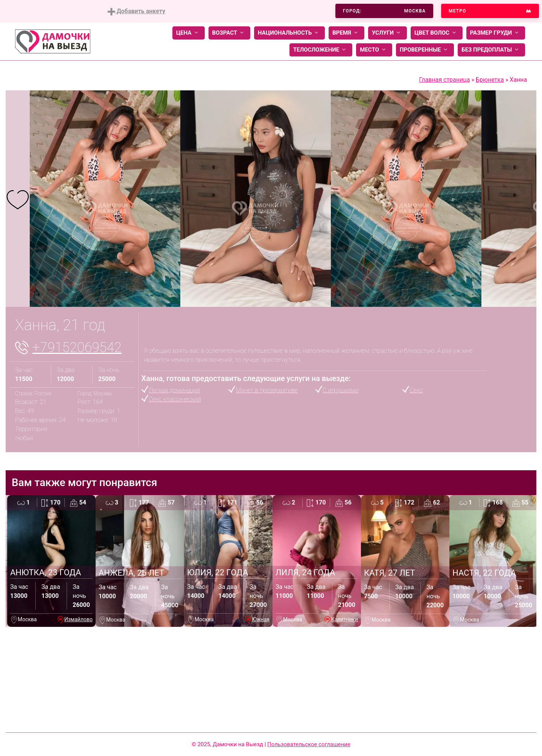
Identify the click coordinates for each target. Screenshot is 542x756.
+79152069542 (77, 348)
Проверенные (425, 50)
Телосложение (321, 50)
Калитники (345, 619)
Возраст (229, 33)
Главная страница (444, 80)
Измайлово (78, 619)
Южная (261, 619)
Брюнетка (490, 80)
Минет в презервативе (267, 390)
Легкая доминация (175, 390)
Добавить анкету (136, 11)
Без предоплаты (491, 50)
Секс (416, 390)
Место (374, 50)
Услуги (387, 33)
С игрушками (341, 390)
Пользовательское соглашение (309, 744)
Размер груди (496, 33)
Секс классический (175, 399)
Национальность (289, 33)
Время (346, 33)
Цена (189, 33)
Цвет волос (437, 33)
